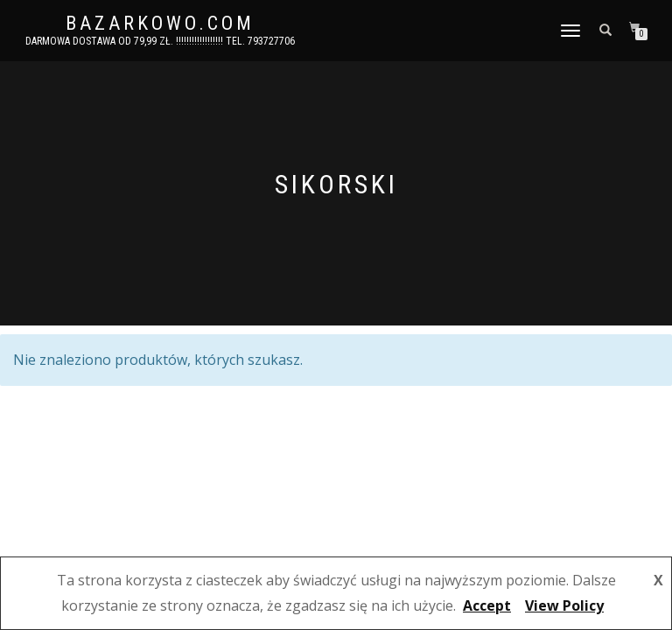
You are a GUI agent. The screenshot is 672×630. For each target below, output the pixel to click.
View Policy (564, 605)
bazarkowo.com (160, 24)
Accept (487, 605)
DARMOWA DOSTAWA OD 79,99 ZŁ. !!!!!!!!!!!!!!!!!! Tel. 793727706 (160, 41)
